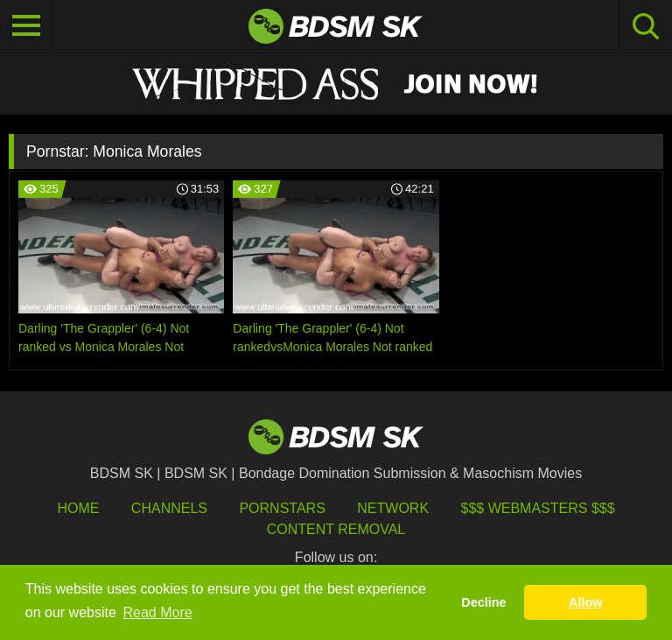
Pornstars (282, 508)
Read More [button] (158, 612)
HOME (78, 508)
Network (393, 508)
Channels (169, 508)
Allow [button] (585, 602)
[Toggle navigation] (26, 26)
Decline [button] (483, 602)
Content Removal (336, 529)
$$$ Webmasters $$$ (538, 508)
